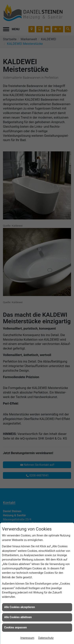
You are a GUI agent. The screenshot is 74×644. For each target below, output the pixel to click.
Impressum (27, 638)
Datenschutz (46, 638)
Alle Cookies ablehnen (18, 617)
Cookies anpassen (15, 627)
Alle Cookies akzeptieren (20, 607)
